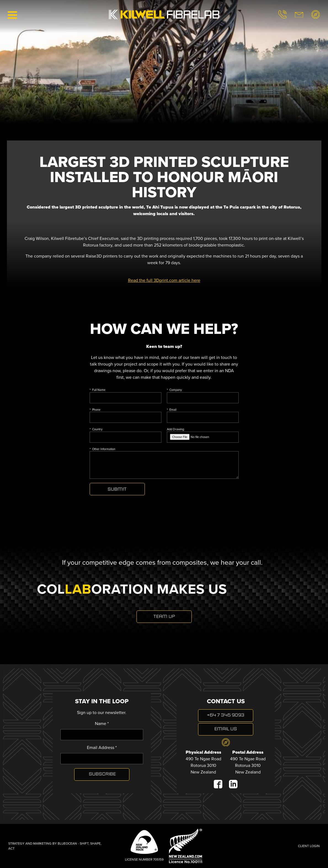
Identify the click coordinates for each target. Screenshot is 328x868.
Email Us (226, 729)
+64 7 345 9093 (226, 715)
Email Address (102, 747)
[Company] (203, 398)
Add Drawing (203, 435)
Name (102, 724)
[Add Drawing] (203, 437)
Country (97, 429)
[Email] (203, 417)
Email (173, 410)
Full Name (99, 390)
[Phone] (126, 417)
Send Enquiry (117, 489)
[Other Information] (164, 465)
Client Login (309, 846)
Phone (96, 410)
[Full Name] (126, 398)
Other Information (104, 449)
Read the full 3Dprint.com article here (164, 280)
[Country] (126, 437)
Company (176, 390)
